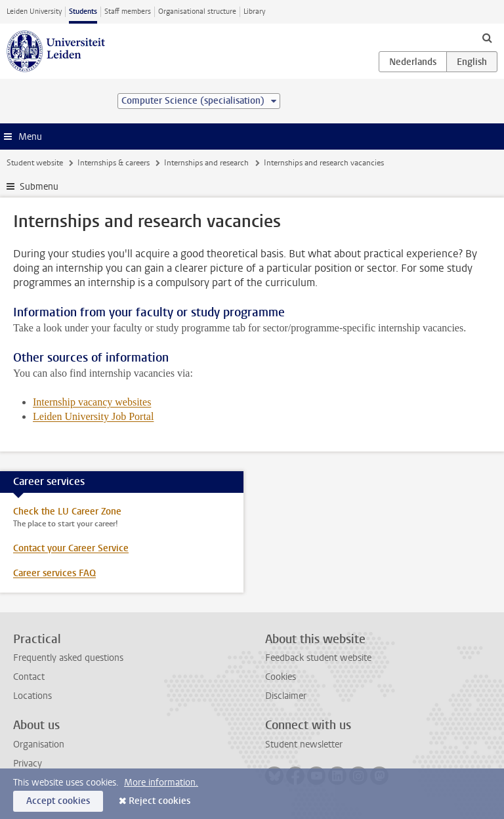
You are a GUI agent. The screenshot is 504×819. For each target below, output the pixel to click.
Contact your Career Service (71, 548)
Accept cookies (58, 801)
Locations (32, 696)
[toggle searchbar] (487, 37)
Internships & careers (114, 163)
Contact (29, 677)
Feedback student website (318, 658)
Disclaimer (286, 696)
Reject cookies (159, 801)
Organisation (39, 745)
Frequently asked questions (68, 658)
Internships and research (206, 163)
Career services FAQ (54, 573)
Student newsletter (304, 745)
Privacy (28, 764)
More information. (161, 783)
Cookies (281, 677)
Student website (35, 163)
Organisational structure (197, 11)
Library (254, 11)
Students (83, 11)
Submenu (39, 187)
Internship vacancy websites (92, 402)
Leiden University (34, 11)
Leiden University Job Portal (93, 416)
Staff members (128, 11)
